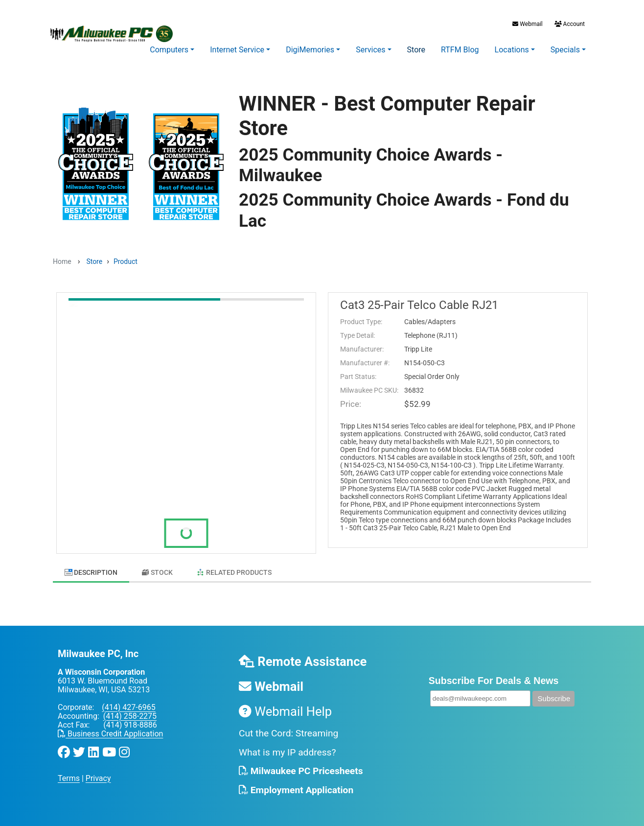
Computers (169, 50)
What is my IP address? (287, 747)
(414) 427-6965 (128, 702)
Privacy (98, 773)
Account (569, 24)
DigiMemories (310, 50)
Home (62, 261)
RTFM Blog (460, 50)
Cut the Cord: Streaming (288, 728)
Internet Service (237, 50)
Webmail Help (285, 707)
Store (416, 50)
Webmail (527, 24)
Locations (512, 50)
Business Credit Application (110, 729)
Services (370, 50)
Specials (565, 50)
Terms (69, 773)
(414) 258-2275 (130, 711)
